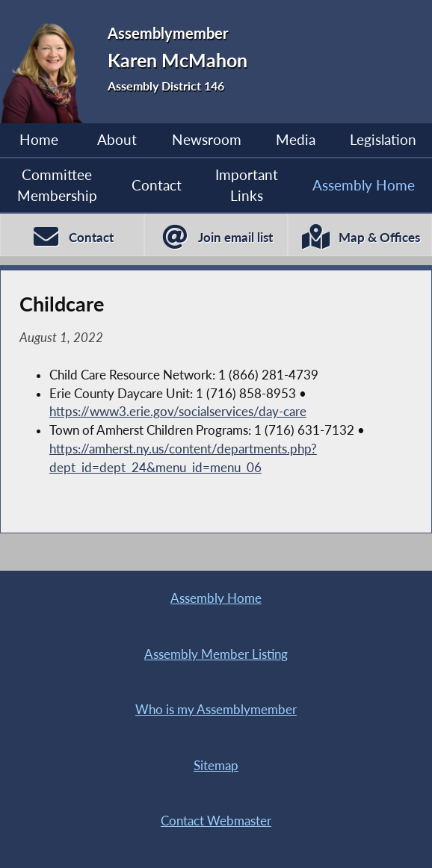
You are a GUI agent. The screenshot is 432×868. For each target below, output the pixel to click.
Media (296, 140)
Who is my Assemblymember (216, 710)
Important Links (247, 185)
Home (39, 140)
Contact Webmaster (216, 821)
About (117, 140)
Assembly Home (364, 185)
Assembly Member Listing (216, 654)
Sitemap (216, 766)
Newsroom (207, 140)
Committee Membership (57, 185)
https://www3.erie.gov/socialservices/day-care (178, 412)
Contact (157, 185)
